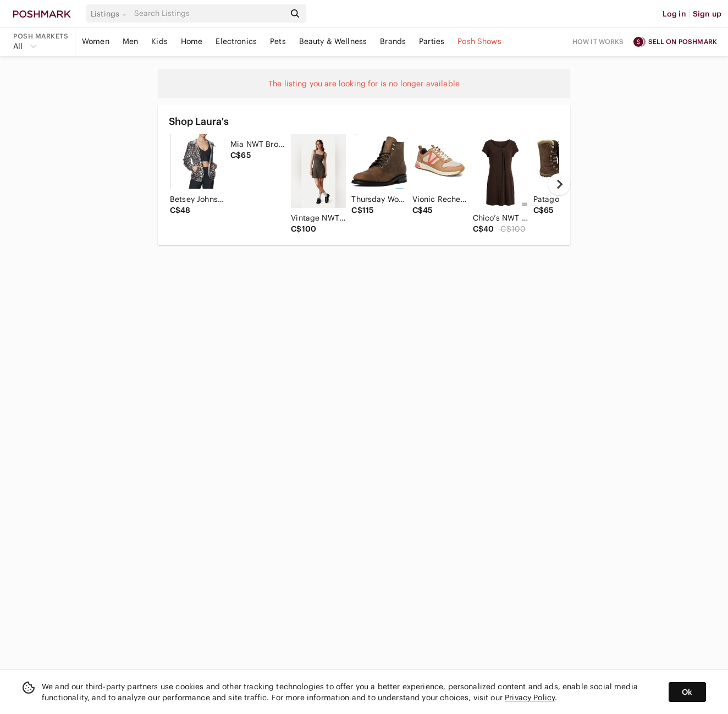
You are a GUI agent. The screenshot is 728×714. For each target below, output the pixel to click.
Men (130, 41)
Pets (278, 41)
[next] (559, 184)
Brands (393, 41)
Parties (432, 41)
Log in (674, 14)
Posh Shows (479, 41)
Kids (159, 41)
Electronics (236, 41)
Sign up (707, 14)
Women (96, 41)
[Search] (208, 13)
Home (192, 41)
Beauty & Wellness (333, 41)
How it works (598, 42)
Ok (687, 692)
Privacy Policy (530, 697)
